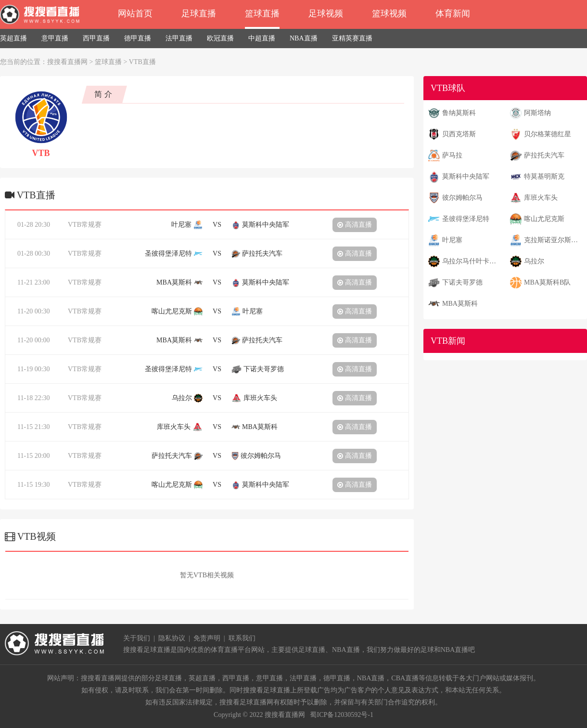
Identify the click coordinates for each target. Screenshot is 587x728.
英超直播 (13, 38)
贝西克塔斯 (459, 134)
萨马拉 (452, 155)
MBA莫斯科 (460, 304)
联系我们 (242, 638)
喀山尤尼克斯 (544, 219)
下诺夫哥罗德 (462, 282)
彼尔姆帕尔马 (462, 198)
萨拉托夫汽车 (544, 155)
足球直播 (199, 13)
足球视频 (326, 13)
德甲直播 (138, 38)
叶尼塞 (452, 240)
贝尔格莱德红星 (548, 134)
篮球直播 (262, 13)
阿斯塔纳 (537, 113)
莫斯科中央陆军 (466, 176)
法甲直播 (179, 38)
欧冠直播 (220, 38)
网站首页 (135, 13)
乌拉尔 (534, 261)
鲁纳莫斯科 (459, 113)
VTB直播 (142, 62)
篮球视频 (389, 13)
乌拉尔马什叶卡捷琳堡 (472, 261)
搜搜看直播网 (67, 62)
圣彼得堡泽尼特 (466, 219)
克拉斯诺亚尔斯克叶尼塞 (554, 240)
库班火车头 (541, 198)
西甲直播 (96, 38)
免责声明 (207, 638)
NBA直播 (304, 38)
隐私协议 (172, 638)
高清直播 (355, 225)
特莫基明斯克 (544, 176)
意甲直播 (55, 38)
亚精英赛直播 (352, 38)
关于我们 (137, 638)
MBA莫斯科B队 (547, 282)
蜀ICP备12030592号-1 (341, 715)
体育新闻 (453, 13)
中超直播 (262, 38)
